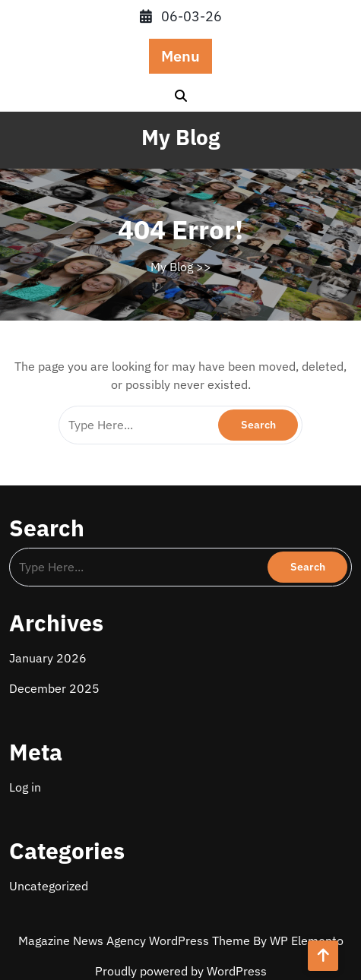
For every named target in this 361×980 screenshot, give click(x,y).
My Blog (180, 137)
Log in (25, 787)
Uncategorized (49, 886)
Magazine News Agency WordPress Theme (136, 940)
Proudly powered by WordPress (181, 971)
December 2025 (54, 688)
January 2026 (48, 658)
